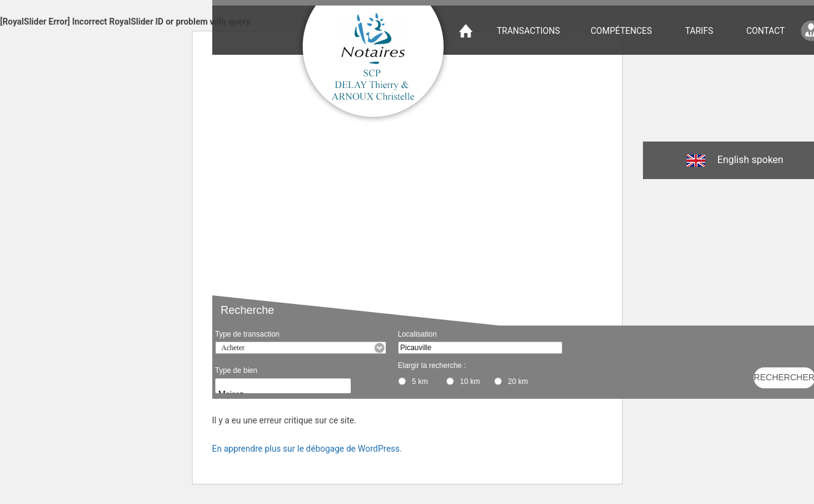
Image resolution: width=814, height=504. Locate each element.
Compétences (621, 31)
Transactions (529, 31)
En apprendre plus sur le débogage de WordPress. (307, 449)
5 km (420, 382)
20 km (518, 382)
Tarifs (699, 31)
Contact (766, 31)
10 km (470, 382)
